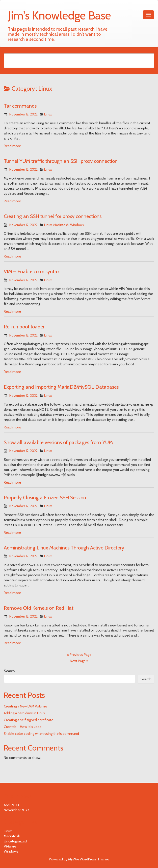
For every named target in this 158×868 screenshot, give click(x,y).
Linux (48, 114)
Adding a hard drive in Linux (24, 713)
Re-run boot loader (24, 327)
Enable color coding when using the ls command (41, 734)
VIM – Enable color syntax (32, 271)
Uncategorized (15, 841)
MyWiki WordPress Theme (89, 859)
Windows (77, 225)
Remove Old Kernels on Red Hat (39, 608)
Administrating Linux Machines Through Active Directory (64, 548)
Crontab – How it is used (23, 727)
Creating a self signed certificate (29, 720)
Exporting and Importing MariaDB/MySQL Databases (61, 387)
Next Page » (79, 661)
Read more (12, 146)
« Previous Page (79, 655)
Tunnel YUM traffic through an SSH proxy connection (61, 161)
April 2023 (11, 805)
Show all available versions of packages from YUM (58, 442)
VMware (10, 846)
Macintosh (61, 225)
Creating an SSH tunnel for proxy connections (53, 216)
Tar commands (20, 106)
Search (9, 671)
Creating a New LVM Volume (25, 706)
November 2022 (16, 810)
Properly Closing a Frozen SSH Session (45, 498)
